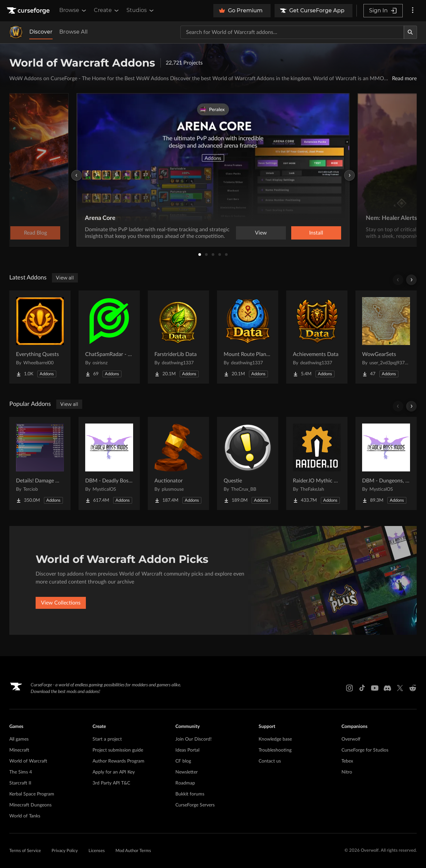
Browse (73, 10)
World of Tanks (25, 816)
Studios (141, 10)
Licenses (97, 851)
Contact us (270, 761)
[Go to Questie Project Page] (248, 463)
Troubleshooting (275, 750)
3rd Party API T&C (111, 783)
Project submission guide (118, 750)
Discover (41, 32)
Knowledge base (275, 739)
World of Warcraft (28, 761)
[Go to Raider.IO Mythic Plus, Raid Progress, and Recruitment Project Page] (317, 463)
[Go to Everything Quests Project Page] (40, 337)
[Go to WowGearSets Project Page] (386, 337)
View (261, 233)
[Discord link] (387, 688)
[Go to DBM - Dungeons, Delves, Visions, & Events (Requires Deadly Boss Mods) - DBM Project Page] (386, 463)
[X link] (400, 688)
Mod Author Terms (133, 851)
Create (107, 10)
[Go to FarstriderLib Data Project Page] (178, 337)
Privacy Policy (65, 851)
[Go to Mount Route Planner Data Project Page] (248, 337)
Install (316, 233)
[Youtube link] (375, 688)
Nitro (347, 772)
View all (65, 278)
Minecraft (19, 750)
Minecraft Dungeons (30, 805)
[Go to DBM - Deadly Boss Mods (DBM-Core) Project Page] (109, 463)
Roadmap (185, 783)
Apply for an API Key (114, 772)
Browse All (73, 32)
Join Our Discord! (194, 739)
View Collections (61, 603)
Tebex (347, 761)
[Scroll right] (411, 280)
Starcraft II (20, 783)
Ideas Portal (187, 750)
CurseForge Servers (195, 805)
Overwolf (351, 739)
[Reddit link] (413, 688)
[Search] (410, 32)
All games (19, 739)
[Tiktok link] (362, 688)
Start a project (107, 739)
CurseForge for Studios (365, 750)
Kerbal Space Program (32, 794)
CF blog (183, 761)
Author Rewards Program (118, 761)
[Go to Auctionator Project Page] (178, 463)
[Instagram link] (349, 688)
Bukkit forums (190, 794)
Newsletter (187, 772)
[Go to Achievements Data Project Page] (317, 337)
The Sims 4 (21, 772)
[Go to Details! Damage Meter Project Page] (40, 463)
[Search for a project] (292, 32)
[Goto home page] (29, 11)
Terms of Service (25, 851)
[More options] (413, 11)
